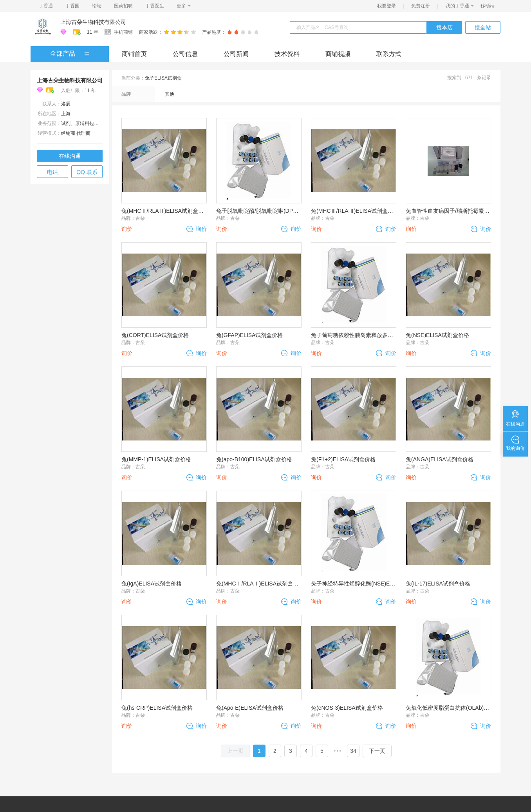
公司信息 (185, 54)
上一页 (235, 751)
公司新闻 (236, 54)
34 (353, 751)
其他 (170, 94)
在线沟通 (70, 156)
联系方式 (389, 54)
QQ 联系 (87, 172)
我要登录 (387, 6)
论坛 (97, 6)
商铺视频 (338, 54)
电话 (52, 172)
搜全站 (483, 27)
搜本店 (444, 27)
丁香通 (46, 6)
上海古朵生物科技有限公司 (93, 22)
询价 (201, 229)
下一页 (377, 751)
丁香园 (72, 6)
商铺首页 (134, 54)
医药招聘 (123, 6)
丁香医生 (155, 6)
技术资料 (287, 54)
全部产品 (63, 53)
